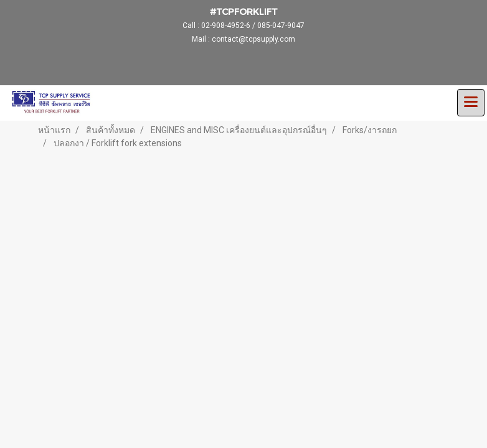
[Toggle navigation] (471, 103)
